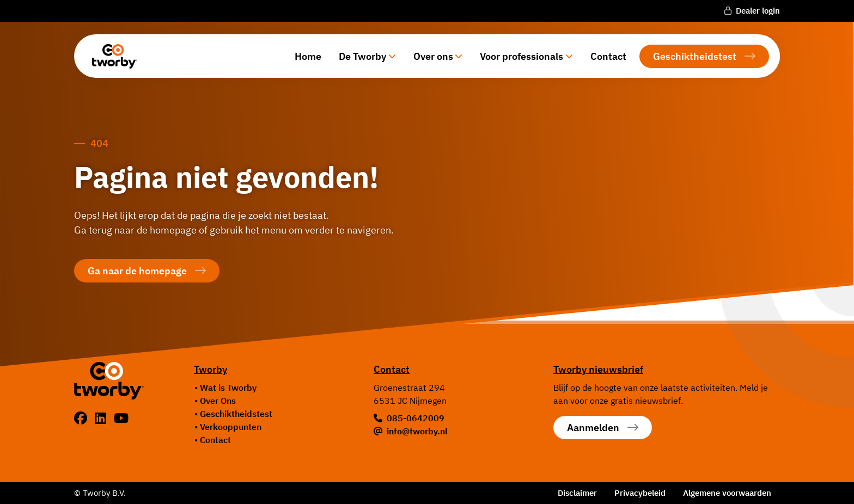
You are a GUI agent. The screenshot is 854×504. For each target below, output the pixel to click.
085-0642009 (416, 418)
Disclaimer (577, 493)
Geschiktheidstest (695, 56)
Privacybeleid (640, 493)
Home (308, 56)
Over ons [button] (433, 56)
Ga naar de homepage (137, 271)
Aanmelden (593, 428)
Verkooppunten (231, 427)
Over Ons (218, 401)
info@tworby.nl (417, 431)
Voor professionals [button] (521, 56)
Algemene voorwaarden (727, 493)
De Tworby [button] (362, 56)
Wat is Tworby (228, 388)
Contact (608, 56)
